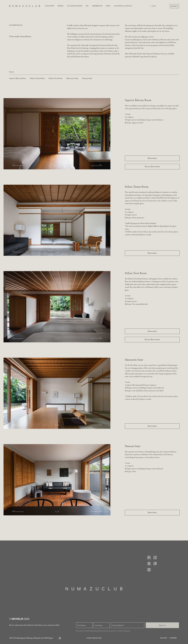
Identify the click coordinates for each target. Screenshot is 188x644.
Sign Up (162, 625)
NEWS (108, 6)
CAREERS (173, 638)
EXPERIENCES (97, 6)
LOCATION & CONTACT (123, 6)
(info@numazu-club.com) (96, 631)
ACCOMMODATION (75, 6)
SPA (87, 6)
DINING (61, 6)
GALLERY (164, 638)
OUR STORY (50, 6)
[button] (18, 166)
